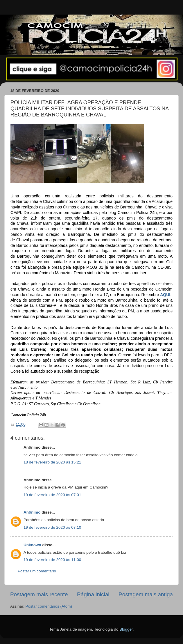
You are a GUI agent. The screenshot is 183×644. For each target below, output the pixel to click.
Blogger (126, 629)
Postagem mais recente (39, 594)
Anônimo (32, 512)
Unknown (32, 545)
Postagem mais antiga (146, 594)
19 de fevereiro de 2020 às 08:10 (52, 527)
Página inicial (93, 594)
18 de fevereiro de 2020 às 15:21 (52, 462)
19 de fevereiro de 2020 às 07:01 (52, 495)
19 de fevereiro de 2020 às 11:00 (52, 560)
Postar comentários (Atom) (49, 606)
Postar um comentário (37, 571)
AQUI (165, 295)
